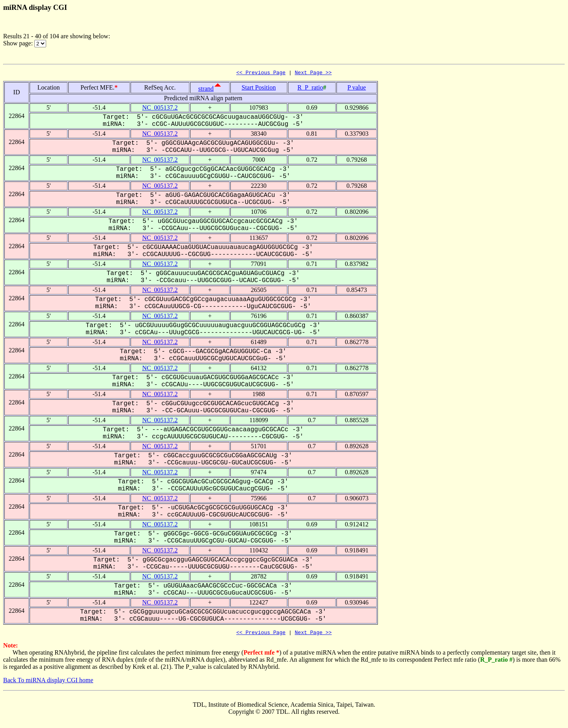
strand (206, 90)
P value (357, 89)
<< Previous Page (261, 73)
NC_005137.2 (160, 109)
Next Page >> (313, 73)
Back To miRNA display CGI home (48, 682)
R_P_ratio (310, 89)
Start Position (259, 89)
